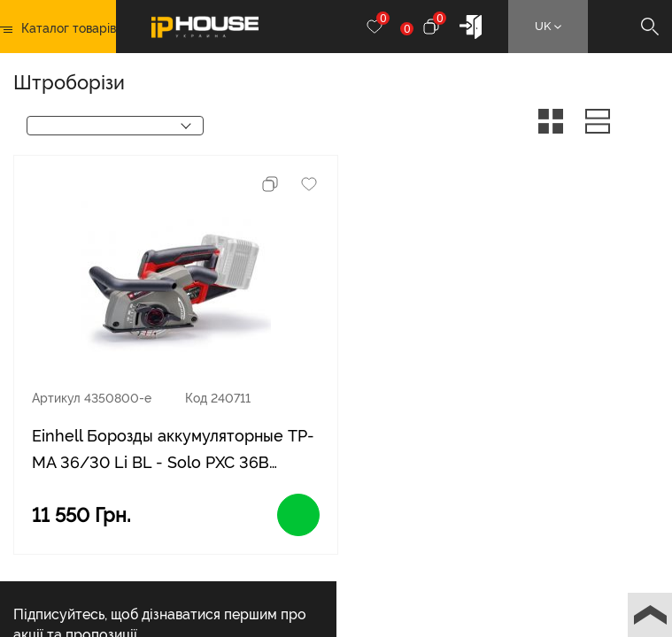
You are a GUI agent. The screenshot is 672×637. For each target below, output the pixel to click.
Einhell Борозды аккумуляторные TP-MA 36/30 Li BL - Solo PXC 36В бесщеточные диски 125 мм (173, 451)
